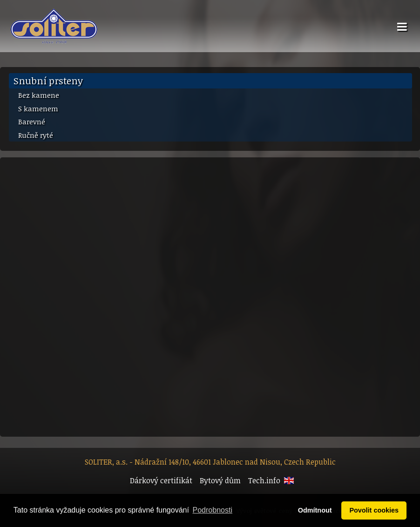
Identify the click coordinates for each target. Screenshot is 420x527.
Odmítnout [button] (315, 510)
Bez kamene (39, 95)
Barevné (32, 122)
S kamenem (38, 108)
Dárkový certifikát (161, 480)
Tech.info (264, 480)
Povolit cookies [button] (374, 510)
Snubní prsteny (48, 81)
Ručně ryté (36, 135)
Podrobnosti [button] (213, 510)
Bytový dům (220, 480)
